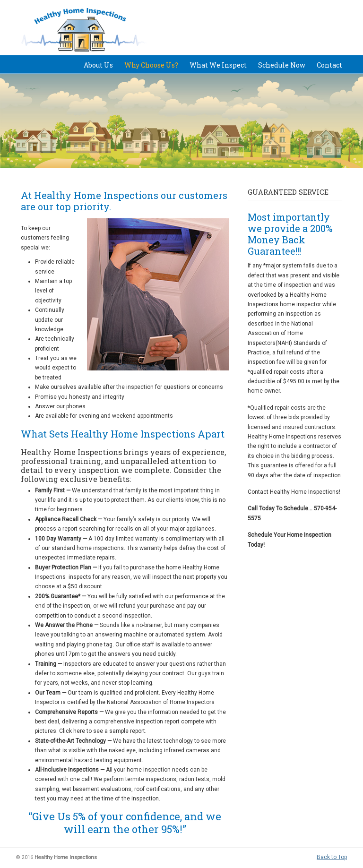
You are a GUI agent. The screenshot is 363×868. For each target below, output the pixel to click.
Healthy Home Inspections (99, 30)
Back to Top (332, 857)
